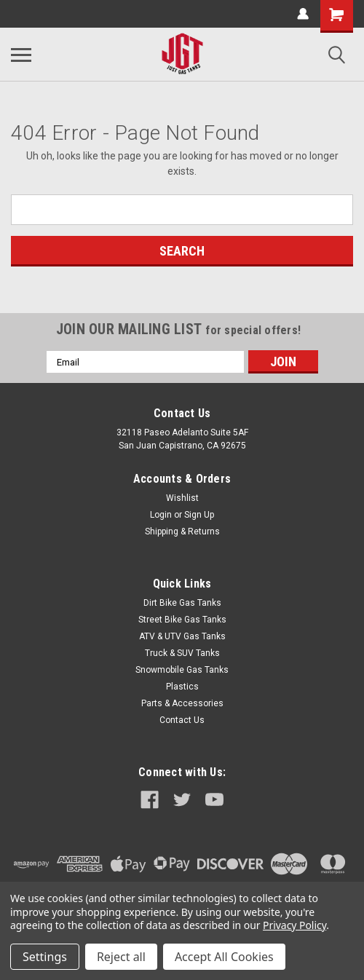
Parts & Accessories (182, 703)
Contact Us (182, 720)
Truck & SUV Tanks (182, 653)
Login (161, 515)
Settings (45, 957)
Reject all (121, 957)
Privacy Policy (294, 925)
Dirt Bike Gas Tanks (182, 603)
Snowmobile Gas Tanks (182, 670)
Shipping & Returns (182, 532)
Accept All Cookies (224, 957)
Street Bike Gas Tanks (182, 620)
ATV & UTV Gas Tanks (182, 636)
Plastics (182, 687)
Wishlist (182, 498)
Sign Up (199, 515)
